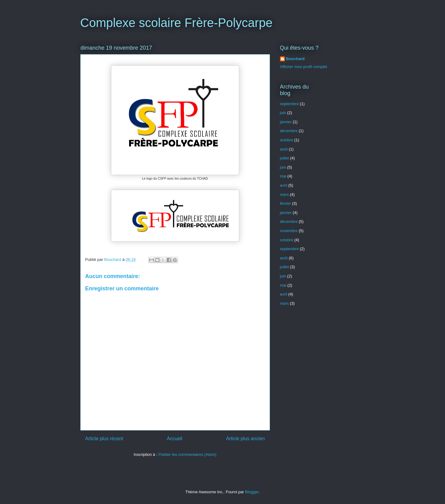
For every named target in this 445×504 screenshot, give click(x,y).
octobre (287, 140)
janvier (286, 122)
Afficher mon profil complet (304, 67)
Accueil (175, 439)
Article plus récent (104, 439)
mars (284, 195)
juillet (285, 158)
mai (283, 176)
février (286, 203)
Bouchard (295, 59)
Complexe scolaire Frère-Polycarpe (176, 23)
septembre (289, 104)
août (284, 149)
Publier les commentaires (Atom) (188, 454)
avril (284, 185)
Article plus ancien (246, 439)
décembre (289, 131)
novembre (289, 231)
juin (283, 113)
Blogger (252, 492)
